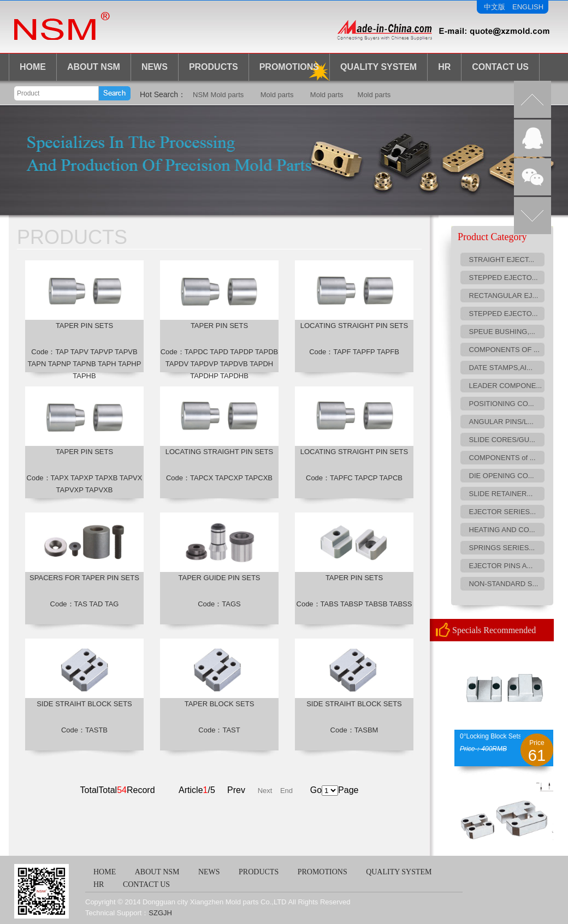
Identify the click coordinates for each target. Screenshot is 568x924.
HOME (33, 67)
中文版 (495, 7)
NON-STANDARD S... (504, 584)
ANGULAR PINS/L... (501, 422)
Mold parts (277, 95)
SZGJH (160, 913)
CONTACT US (500, 67)
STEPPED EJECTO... (504, 278)
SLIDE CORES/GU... (502, 440)
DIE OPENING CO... (502, 476)
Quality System (378, 67)
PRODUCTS (214, 67)
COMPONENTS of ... (502, 458)
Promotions (289, 67)
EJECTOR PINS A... (501, 566)
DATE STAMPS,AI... (501, 368)
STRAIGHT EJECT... (502, 260)
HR (444, 67)
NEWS (155, 67)
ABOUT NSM (94, 67)
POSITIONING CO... (502, 404)
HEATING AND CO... (502, 530)
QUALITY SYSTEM (399, 872)
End (286, 791)
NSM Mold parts (218, 95)
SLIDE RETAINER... (501, 494)
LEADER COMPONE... (506, 386)
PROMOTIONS (323, 872)
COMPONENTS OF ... (504, 350)
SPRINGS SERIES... (502, 548)
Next (265, 791)
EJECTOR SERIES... (503, 512)
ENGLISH (528, 7)
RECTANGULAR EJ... (504, 296)
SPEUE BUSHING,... (502, 332)
